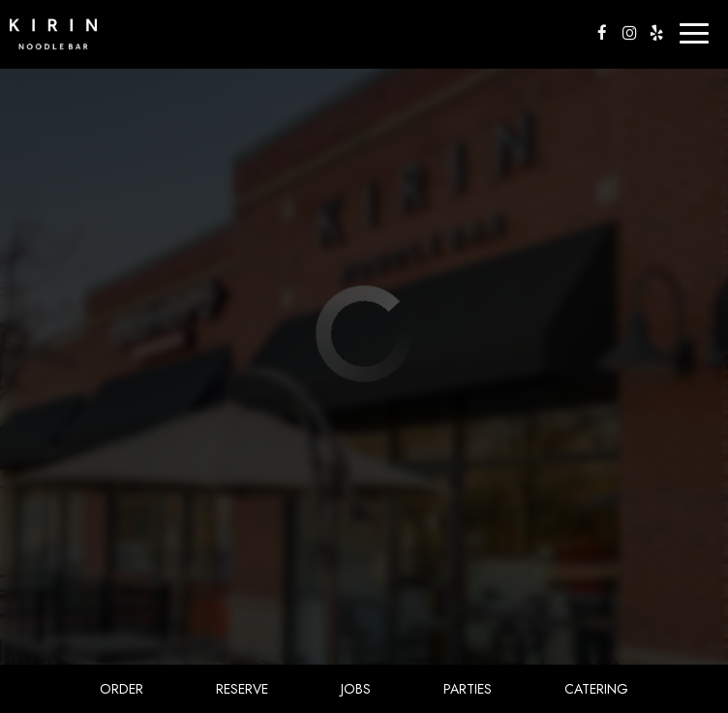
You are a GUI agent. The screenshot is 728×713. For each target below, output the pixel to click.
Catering (596, 689)
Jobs (356, 689)
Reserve (242, 689)
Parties (468, 689)
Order (121, 689)
